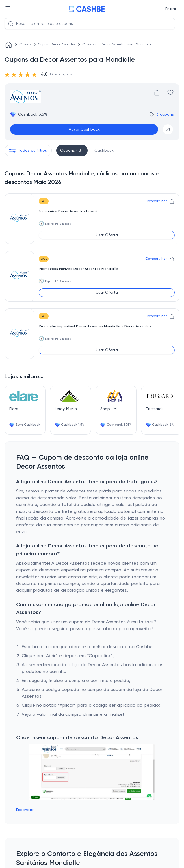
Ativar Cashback (84, 129)
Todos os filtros (28, 151)
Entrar (171, 9)
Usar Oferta (107, 235)
